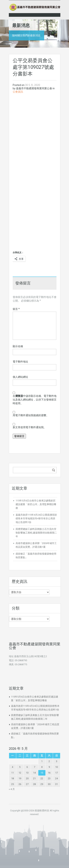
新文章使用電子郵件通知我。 (29, 427)
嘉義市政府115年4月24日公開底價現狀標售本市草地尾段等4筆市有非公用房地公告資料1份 (36, 518)
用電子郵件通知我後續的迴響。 (31, 415)
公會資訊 (18, 92)
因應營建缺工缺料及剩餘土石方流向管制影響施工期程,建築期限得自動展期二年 (36, 533)
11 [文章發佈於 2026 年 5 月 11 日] (13, 773)
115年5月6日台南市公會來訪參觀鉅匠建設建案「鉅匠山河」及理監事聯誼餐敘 (36, 504)
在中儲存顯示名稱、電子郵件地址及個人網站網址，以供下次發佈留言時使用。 (35, 400)
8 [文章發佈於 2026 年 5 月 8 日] (42, 767)
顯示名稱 (18, 346)
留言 (16, 309)
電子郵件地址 (20, 362)
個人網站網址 (20, 377)
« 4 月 (12, 789)
